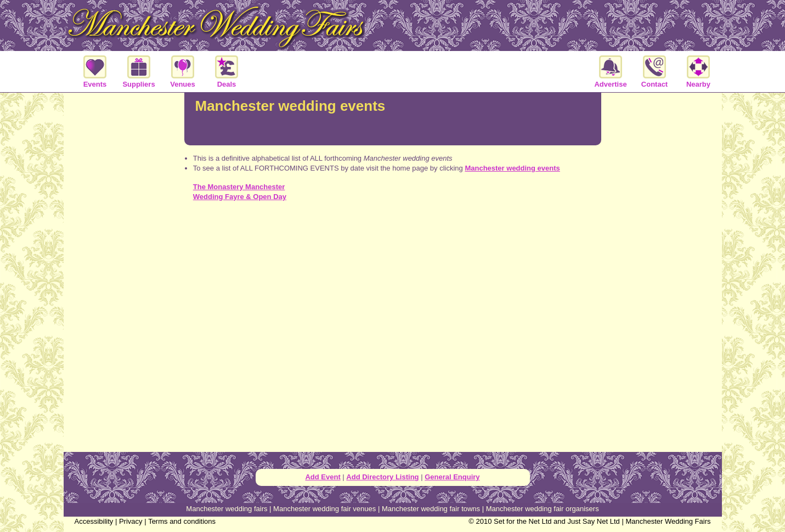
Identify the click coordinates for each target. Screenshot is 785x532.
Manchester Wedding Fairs (668, 521)
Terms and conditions (182, 521)
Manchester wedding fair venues (324, 509)
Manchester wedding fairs (227, 509)
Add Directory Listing (382, 477)
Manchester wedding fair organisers (543, 509)
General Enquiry (452, 477)
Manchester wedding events (512, 168)
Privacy (131, 521)
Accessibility (94, 521)
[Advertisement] (393, 258)
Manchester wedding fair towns (431, 509)
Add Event (323, 477)
